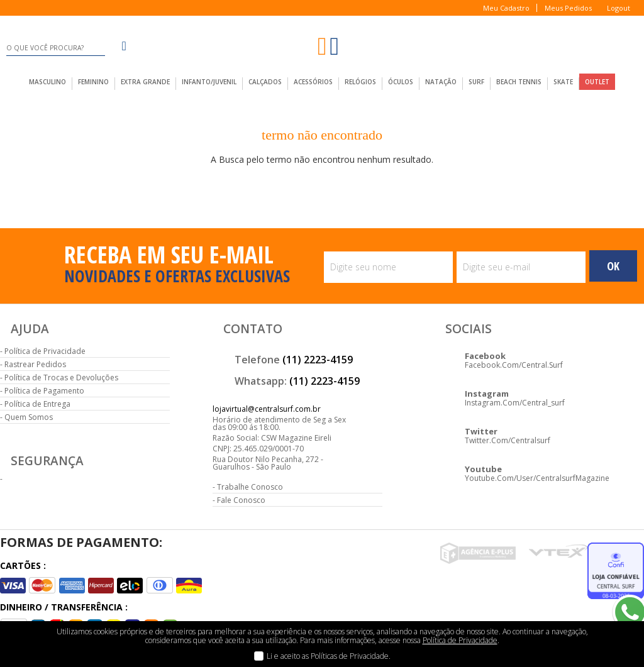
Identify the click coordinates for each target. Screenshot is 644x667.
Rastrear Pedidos (35, 364)
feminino (93, 82)
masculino (47, 82)
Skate (563, 82)
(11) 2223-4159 (318, 360)
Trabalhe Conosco (250, 487)
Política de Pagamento (44, 391)
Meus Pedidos (568, 8)
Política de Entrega (37, 404)
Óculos (401, 82)
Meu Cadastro (506, 8)
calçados (265, 82)
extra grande (145, 82)
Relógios (360, 82)
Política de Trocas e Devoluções (61, 378)
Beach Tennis (519, 82)
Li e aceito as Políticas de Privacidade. (329, 656)
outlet (597, 82)
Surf (476, 82)
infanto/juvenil (209, 82)
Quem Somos (29, 417)
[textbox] (55, 48)
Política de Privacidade (45, 351)
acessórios (313, 82)
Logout (619, 8)
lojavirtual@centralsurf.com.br (267, 409)
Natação (441, 82)
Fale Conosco (241, 500)
